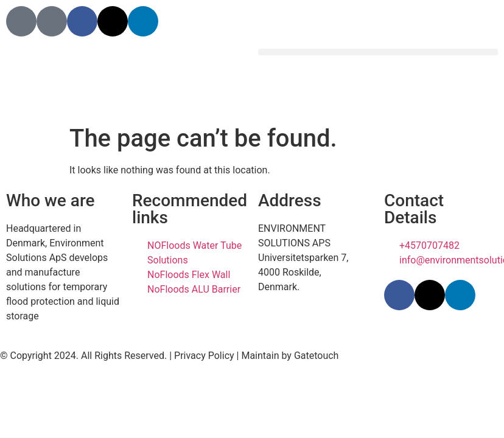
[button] (378, 52)
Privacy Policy (204, 356)
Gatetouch (317, 356)
